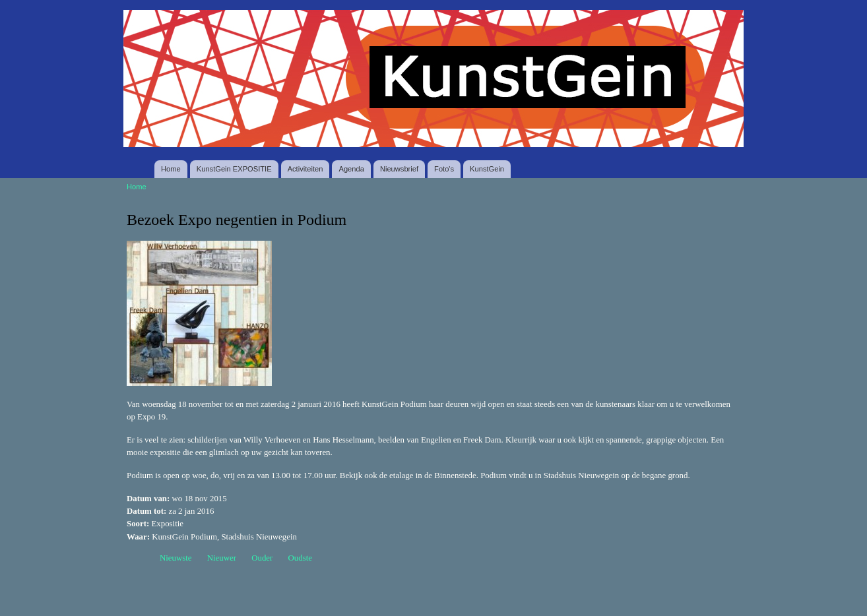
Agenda (351, 169)
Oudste (300, 558)
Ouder (262, 558)
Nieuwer (222, 558)
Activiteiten (305, 169)
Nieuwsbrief (399, 169)
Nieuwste (176, 558)
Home (171, 169)
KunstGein (487, 169)
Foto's (444, 169)
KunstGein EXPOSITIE (234, 169)
